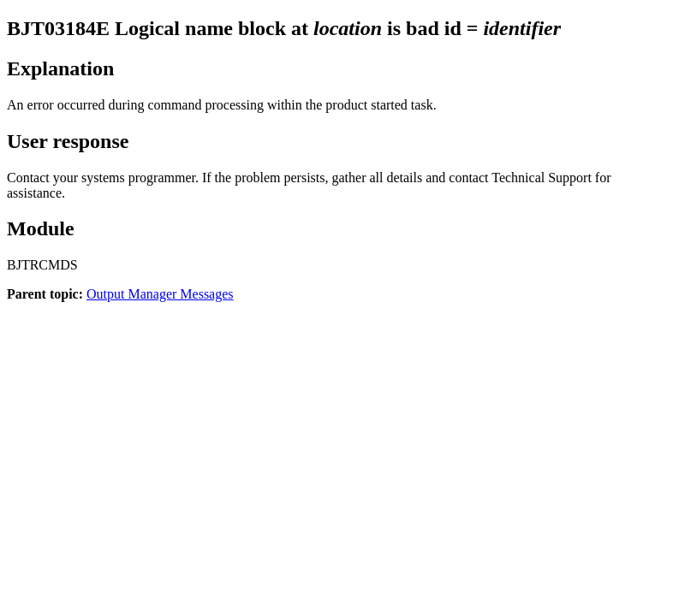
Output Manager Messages (160, 294)
